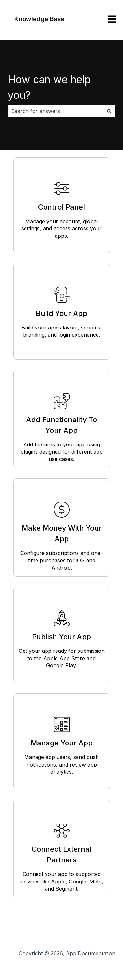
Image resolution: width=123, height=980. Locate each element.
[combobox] (55, 111)
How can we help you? (49, 87)
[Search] (109, 111)
